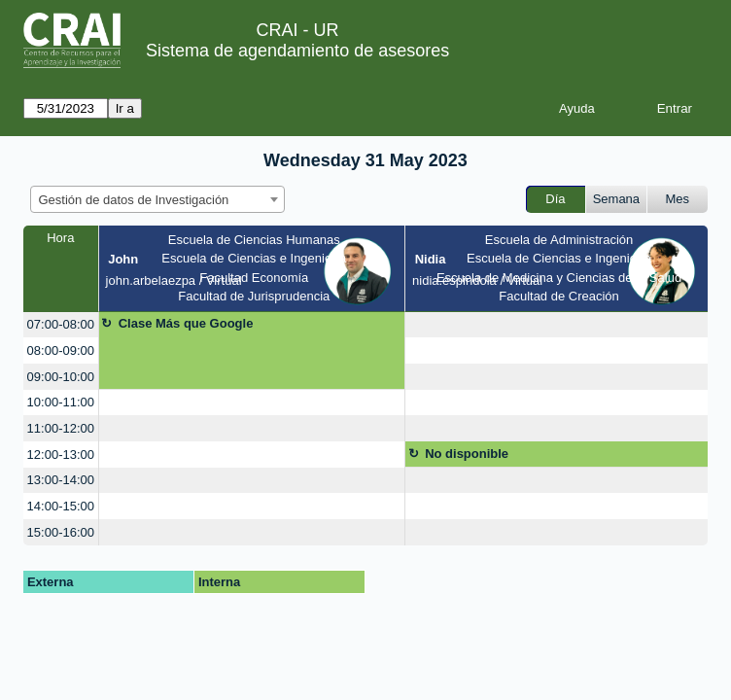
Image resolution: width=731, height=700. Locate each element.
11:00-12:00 (61, 428)
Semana (616, 199)
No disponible (467, 454)
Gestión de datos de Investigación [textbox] (134, 200)
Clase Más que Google (186, 323)
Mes (678, 199)
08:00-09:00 (61, 350)
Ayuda (577, 108)
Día (555, 199)
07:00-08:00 (61, 324)
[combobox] (157, 199)
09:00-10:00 (61, 377)
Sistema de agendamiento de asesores (297, 51)
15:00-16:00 (61, 532)
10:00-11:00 (61, 402)
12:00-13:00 (61, 455)
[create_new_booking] (557, 325)
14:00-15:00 (61, 506)
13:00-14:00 (61, 480)
